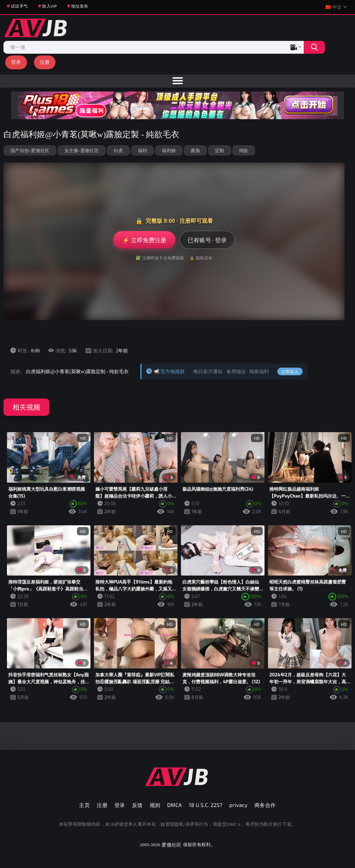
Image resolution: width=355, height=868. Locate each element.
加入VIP (49, 6)
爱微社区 (171, 845)
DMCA (175, 805)
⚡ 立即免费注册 (144, 240)
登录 (16, 62)
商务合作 (265, 805)
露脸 (195, 150)
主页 (84, 805)
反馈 (137, 805)
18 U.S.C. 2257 (206, 805)
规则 (155, 805)
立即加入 (290, 371)
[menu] (177, 81)
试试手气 (19, 6)
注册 (45, 62)
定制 (220, 150)
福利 (143, 150)
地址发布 (80, 6)
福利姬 (169, 150)
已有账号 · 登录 (207, 240)
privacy (239, 805)
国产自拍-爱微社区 (30, 150)
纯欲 (244, 150)
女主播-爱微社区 (82, 150)
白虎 (118, 150)
